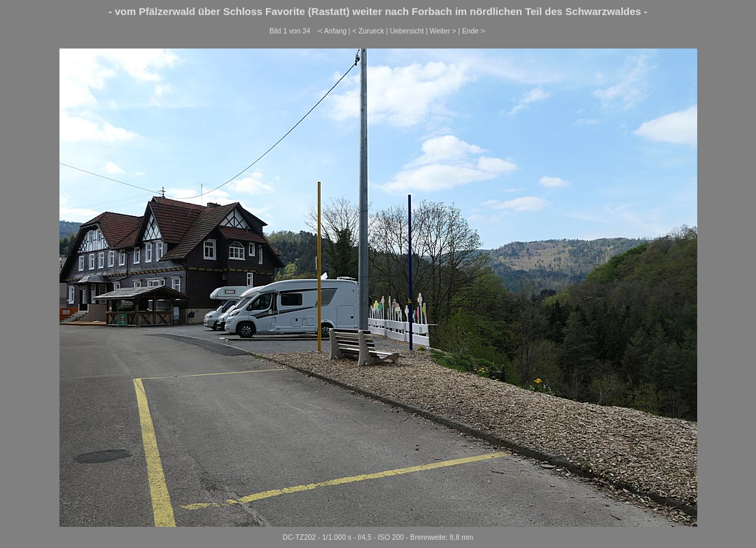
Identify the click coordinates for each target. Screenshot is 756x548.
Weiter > (443, 31)
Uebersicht (407, 31)
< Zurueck (368, 31)
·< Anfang (332, 31)
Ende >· (474, 31)
